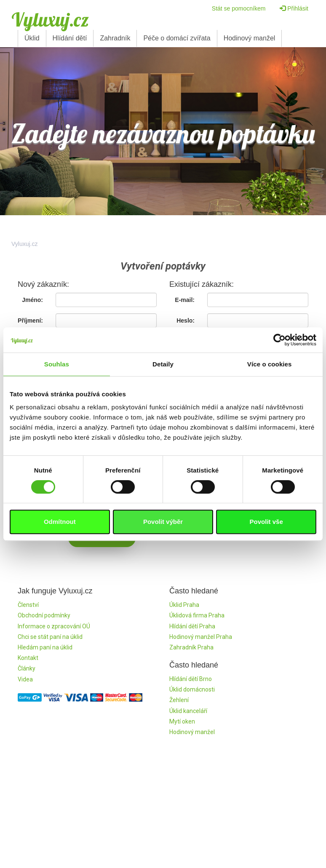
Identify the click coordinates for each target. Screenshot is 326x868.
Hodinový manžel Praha (201, 637)
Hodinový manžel (250, 38)
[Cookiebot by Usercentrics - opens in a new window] (279, 340)
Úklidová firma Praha (197, 615)
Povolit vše (266, 522)
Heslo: (186, 320)
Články (27, 668)
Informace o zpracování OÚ (54, 626)
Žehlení (179, 700)
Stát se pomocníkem (239, 8)
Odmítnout (60, 522)
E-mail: (185, 300)
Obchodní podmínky (44, 615)
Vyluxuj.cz (50, 19)
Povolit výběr (163, 522)
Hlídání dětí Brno (191, 679)
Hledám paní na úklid (45, 647)
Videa (25, 679)
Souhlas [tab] (57, 364)
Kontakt (28, 658)
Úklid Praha (184, 605)
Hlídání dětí (70, 38)
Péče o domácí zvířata (177, 38)
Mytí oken (182, 721)
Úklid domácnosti (192, 689)
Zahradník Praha (191, 647)
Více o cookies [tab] (270, 364)
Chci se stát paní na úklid (50, 637)
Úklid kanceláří (188, 711)
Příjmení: (30, 320)
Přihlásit (294, 8)
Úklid (32, 38)
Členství (28, 605)
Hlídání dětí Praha (192, 626)
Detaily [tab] (163, 364)
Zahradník (115, 38)
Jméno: (32, 300)
